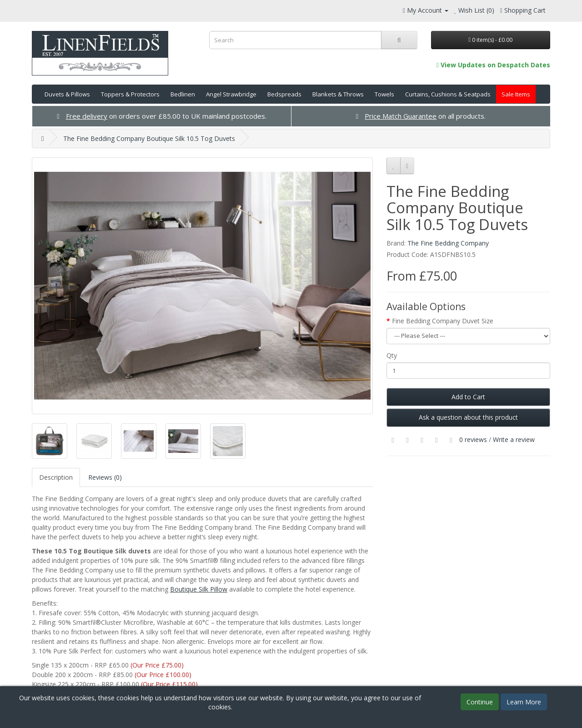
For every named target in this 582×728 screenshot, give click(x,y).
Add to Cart (468, 397)
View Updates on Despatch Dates (493, 65)
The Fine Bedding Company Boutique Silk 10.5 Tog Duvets (149, 138)
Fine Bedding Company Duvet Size (443, 321)
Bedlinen (183, 94)
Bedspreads (284, 94)
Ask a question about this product (468, 417)
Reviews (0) (105, 477)
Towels (384, 94)
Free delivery (87, 116)
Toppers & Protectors (130, 94)
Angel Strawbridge (231, 94)
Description (56, 477)
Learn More (524, 702)
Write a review (514, 439)
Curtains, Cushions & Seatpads (448, 94)
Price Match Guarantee (401, 116)
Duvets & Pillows (67, 94)
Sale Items (516, 94)
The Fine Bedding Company (448, 243)
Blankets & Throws (338, 94)
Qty (392, 355)
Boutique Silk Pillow (199, 589)
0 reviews (473, 439)
